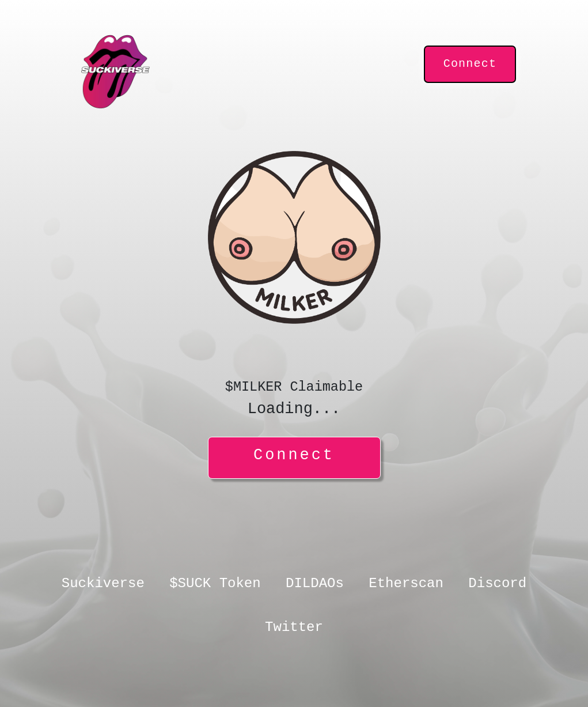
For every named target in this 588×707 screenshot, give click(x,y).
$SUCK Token (215, 583)
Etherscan (406, 583)
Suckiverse (103, 583)
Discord (497, 583)
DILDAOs (315, 583)
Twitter (294, 627)
